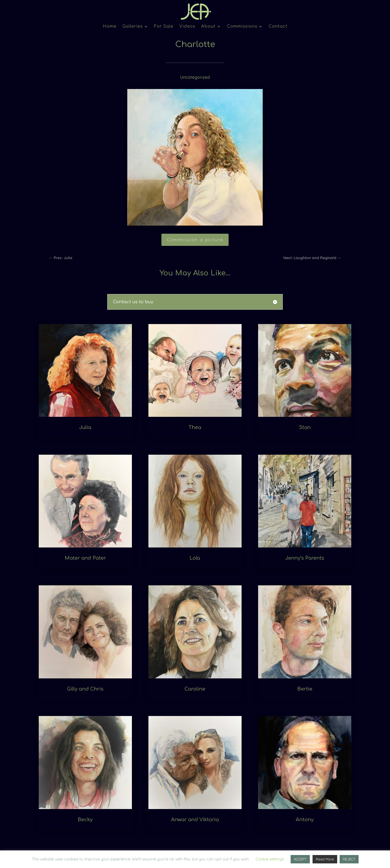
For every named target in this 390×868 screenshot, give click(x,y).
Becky (85, 820)
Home (110, 27)
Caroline (195, 689)
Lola (195, 558)
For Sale (164, 27)
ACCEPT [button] (300, 859)
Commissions (242, 27)
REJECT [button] (349, 859)
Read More (325, 859)
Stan (305, 427)
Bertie (305, 689)
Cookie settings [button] (270, 859)
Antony (305, 820)
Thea (195, 427)
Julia (85, 427)
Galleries (133, 27)
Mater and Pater (85, 558)
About (208, 27)
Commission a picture (195, 240)
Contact (278, 27)
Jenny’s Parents (305, 558)
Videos (187, 27)
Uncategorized (195, 77)
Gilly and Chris (85, 689)
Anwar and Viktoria (195, 820)
